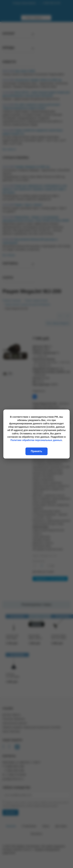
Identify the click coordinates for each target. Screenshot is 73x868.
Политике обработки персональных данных (36, 440)
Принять (36, 451)
